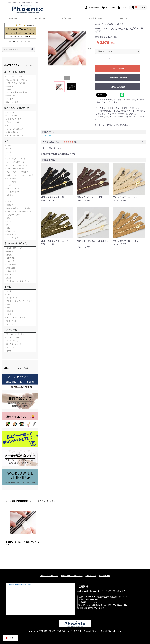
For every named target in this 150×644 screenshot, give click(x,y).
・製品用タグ (10, 86)
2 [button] (14, 42)
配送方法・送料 (95, 18)
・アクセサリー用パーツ (14, 215)
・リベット (9, 202)
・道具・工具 (10, 112)
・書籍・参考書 (11, 321)
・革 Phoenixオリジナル (14, 334)
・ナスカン (9, 185)
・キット (8, 291)
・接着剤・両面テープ (13, 248)
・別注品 (8, 314)
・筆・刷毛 (9, 275)
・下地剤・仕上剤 (11, 271)
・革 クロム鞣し (11, 347)
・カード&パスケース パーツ (15, 298)
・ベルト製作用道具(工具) (15, 135)
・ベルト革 (9, 99)
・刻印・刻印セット (12, 132)
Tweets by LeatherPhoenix (20, 585)
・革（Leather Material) (14, 77)
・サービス (9, 324)
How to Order (104, 576)
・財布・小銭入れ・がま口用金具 (17, 208)
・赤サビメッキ (11, 178)
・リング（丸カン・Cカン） (15, 159)
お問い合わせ (40, 18)
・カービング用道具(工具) (15, 129)
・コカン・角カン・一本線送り (16, 172)
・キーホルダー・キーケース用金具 (18, 212)
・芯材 (7, 304)
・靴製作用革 (10, 96)
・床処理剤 (9, 255)
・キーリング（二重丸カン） (16, 162)
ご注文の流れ (12, 18)
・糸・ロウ (9, 126)
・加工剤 (8, 278)
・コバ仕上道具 (11, 265)
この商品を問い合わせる (118, 78)
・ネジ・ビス (10, 198)
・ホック (8, 152)
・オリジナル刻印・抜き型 (15, 318)
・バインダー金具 (11, 238)
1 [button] (11, 42)
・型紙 (7, 294)
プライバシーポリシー (49, 576)
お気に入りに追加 (118, 87)
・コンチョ (9, 195)
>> (89, 48)
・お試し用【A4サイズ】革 (15, 83)
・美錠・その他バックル (14, 188)
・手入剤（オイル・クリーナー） (17, 281)
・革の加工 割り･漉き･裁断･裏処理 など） (17, 91)
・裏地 (7, 308)
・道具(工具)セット (12, 116)
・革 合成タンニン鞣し (14, 344)
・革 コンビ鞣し (11, 341)
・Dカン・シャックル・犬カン (16, 165)
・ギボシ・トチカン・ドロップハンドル (20, 175)
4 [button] (22, 42)
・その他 (8, 351)
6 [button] (30, 42)
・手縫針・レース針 (12, 122)
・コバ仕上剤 (10, 261)
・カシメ (8, 145)
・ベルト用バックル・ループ (16, 192)
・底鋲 (7, 228)
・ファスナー (10, 221)
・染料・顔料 (10, 268)
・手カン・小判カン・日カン (16, 169)
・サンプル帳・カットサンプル (16, 80)
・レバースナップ (11, 182)
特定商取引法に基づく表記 (72, 576)
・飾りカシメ (10, 149)
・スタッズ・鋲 (11, 235)
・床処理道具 (10, 258)
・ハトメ (8, 155)
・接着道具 (9, 251)
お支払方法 (66, 18)
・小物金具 (9, 205)
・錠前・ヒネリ (11, 231)
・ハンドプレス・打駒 (13, 119)
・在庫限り (9, 311)
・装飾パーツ (10, 218)
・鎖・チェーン (11, 225)
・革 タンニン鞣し (12, 337)
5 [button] (26, 42)
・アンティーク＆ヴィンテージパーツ (19, 301)
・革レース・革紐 (11, 102)
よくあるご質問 (123, 18)
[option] (20, 31)
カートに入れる (118, 68)
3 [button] (18, 42)
